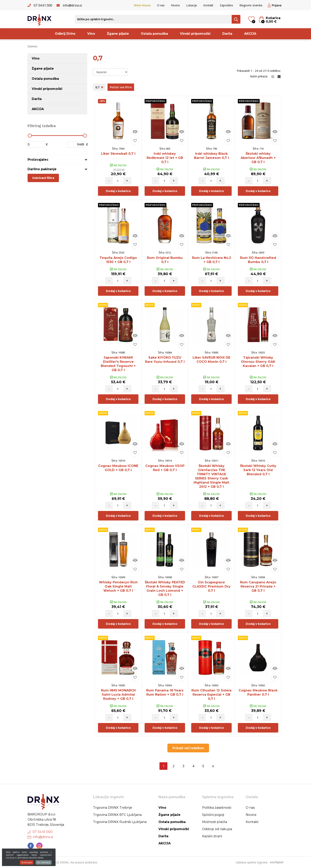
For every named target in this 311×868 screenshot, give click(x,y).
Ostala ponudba (154, 34)
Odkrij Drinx (65, 34)
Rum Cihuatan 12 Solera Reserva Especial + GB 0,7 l (211, 695)
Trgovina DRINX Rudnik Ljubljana (120, 822)
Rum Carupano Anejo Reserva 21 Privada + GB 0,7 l (258, 586)
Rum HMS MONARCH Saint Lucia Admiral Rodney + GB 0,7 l (118, 695)
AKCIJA (250, 34)
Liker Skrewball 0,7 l (118, 154)
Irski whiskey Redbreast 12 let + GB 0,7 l (165, 158)
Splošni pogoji (213, 815)
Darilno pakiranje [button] (42, 169)
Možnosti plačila (215, 822)
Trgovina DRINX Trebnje (113, 808)
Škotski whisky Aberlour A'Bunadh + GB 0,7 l (258, 158)
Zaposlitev (226, 5)
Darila (227, 34)
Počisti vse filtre (121, 87)
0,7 (99, 87)
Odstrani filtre (43, 178)
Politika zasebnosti (217, 808)
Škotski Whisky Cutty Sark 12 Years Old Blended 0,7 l (258, 470)
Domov (32, 46)
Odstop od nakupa (217, 829)
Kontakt (208, 5)
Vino (91, 34)
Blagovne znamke (251, 5)
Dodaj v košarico (118, 191)
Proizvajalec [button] (38, 160)
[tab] (57, 160)
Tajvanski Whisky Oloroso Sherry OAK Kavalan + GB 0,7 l (258, 362)
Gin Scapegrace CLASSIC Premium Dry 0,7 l (211, 586)
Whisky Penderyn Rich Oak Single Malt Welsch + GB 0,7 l (118, 586)
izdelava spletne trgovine (252, 862)
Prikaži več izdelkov (188, 748)
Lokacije (192, 5)
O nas (161, 5)
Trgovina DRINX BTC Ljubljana (117, 815)
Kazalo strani (212, 836)
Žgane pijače (118, 34)
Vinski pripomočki (195, 34)
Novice (175, 5)
